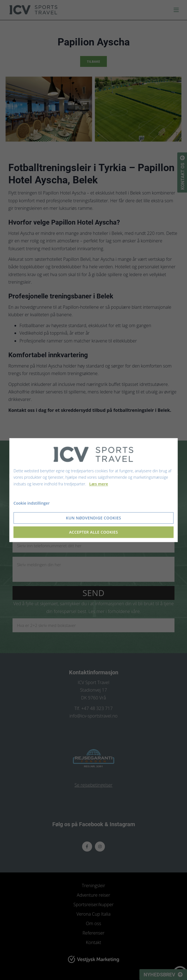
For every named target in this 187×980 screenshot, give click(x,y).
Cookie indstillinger (32, 503)
